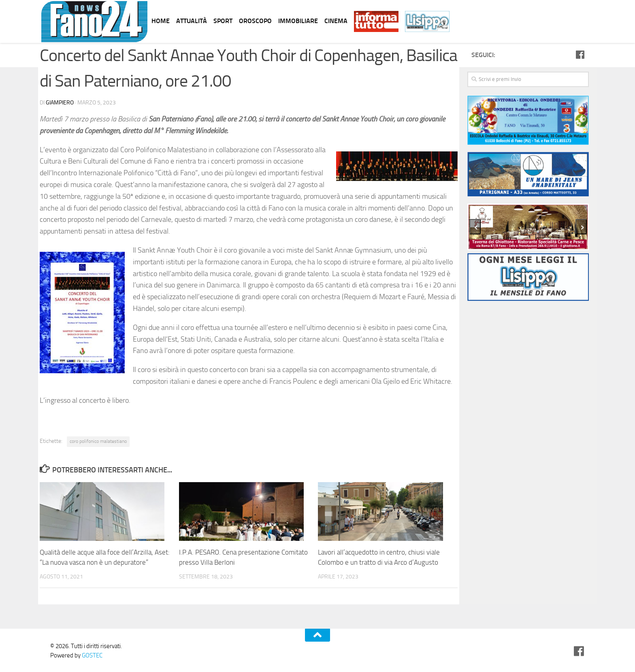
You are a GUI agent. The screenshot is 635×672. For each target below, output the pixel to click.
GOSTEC (92, 655)
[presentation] (475, 227)
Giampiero (60, 103)
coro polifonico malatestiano (98, 441)
